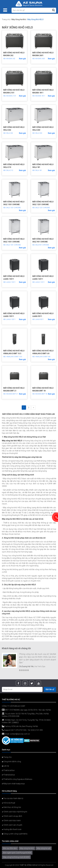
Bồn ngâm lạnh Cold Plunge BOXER (17, 853)
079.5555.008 (14, 716)
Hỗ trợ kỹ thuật (9, 803)
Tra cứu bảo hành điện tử (13, 798)
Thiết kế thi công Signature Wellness (17, 779)
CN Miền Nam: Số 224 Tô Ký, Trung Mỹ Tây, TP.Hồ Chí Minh (26, 720)
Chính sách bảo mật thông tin (15, 812)
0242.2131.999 (37, 730)
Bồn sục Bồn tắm (10, 848)
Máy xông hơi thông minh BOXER (16, 857)
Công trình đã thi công (11, 762)
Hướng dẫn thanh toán (12, 829)
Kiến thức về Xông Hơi (11, 807)
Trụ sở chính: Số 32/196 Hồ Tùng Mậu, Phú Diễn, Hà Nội (25, 714)
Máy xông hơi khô (27, 848)
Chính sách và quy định (12, 816)
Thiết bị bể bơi (8, 770)
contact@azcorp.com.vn (20, 734)
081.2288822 (14, 723)
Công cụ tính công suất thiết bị (15, 834)
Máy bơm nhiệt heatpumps (13, 784)
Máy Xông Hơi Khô (19, 19)
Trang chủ (6, 19)
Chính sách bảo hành (11, 821)
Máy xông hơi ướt (44, 848)
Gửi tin (50, 689)
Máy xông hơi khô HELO (12, 441)
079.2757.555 (21, 730)
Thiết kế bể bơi (8, 775)
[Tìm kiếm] (53, 10)
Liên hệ (5, 766)
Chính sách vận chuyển (12, 825)
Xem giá (22, 59)
